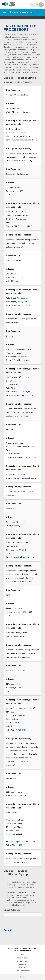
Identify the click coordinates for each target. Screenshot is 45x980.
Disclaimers (22, 958)
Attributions (22, 961)
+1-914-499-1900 (18, 636)
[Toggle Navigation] (22, 4)
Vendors (23, 967)
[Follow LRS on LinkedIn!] (24, 977)
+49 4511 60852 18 (21, 136)
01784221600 (16, 845)
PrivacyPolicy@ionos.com (23, 557)
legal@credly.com (19, 302)
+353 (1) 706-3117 (18, 730)
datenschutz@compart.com (24, 140)
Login (23, 955)
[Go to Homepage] (10, 5)
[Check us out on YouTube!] (21, 977)
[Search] (36, 5)
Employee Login (23, 970)
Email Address (12, 910)
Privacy (23, 964)
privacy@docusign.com (22, 395)
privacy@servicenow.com (23, 842)
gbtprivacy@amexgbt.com (24, 478)
